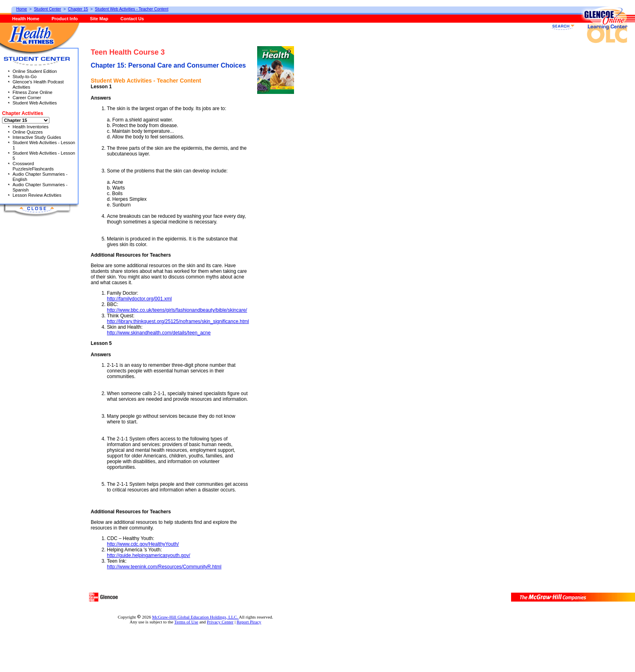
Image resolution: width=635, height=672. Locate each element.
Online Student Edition (35, 71)
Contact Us (132, 19)
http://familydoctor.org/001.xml (139, 299)
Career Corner (27, 98)
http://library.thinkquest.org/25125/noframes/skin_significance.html (178, 321)
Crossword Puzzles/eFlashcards (33, 166)
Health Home (26, 19)
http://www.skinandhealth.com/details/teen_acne (159, 333)
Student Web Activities (35, 103)
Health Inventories (31, 127)
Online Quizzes (28, 132)
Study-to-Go (25, 77)
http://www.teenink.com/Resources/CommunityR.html (164, 567)
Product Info (65, 19)
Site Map (99, 19)
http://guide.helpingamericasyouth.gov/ (148, 555)
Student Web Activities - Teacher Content (131, 9)
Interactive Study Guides (37, 137)
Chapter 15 (78, 9)
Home (22, 9)
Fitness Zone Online (32, 92)
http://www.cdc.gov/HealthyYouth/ (143, 544)
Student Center (48, 9)
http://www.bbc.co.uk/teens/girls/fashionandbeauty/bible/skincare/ (177, 310)
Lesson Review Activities (37, 195)
